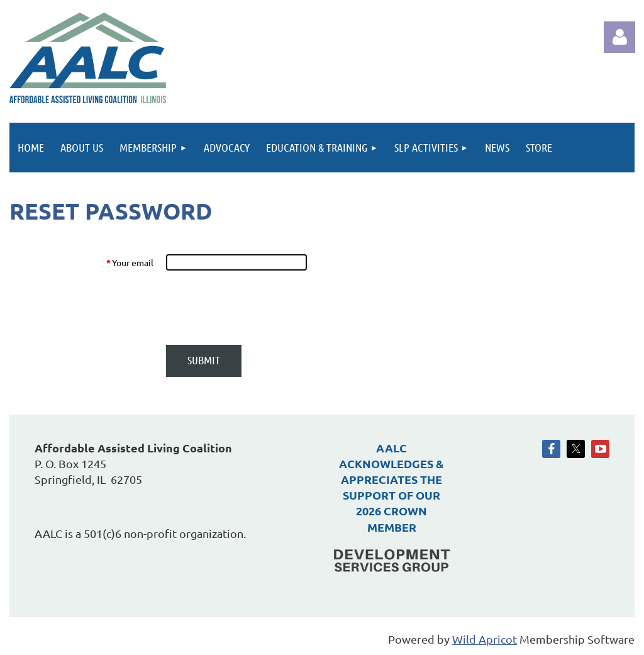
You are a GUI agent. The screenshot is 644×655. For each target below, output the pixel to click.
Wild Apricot (485, 639)
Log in (619, 37)
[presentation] (261, 308)
